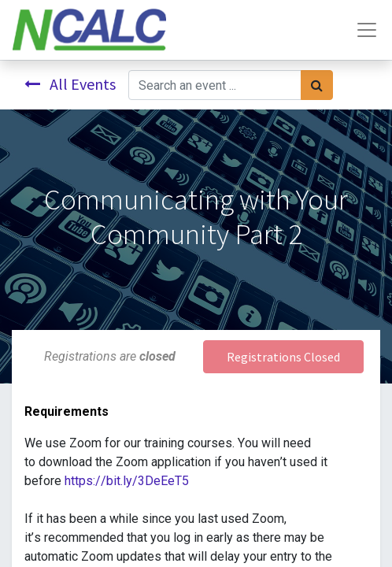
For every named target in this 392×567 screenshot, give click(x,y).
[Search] (317, 85)
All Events (70, 84)
